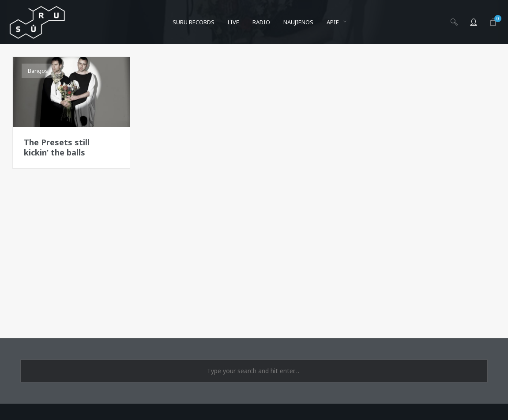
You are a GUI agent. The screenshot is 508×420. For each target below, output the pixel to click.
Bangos (38, 71)
